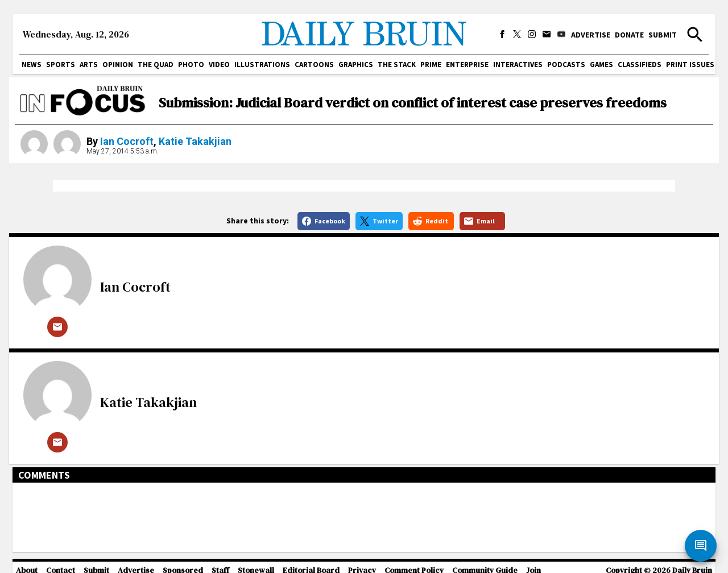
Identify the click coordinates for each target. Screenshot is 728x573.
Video (219, 65)
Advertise (591, 35)
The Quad (156, 65)
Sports (61, 65)
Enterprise (467, 65)
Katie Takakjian (195, 141)
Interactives (518, 65)
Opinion (118, 65)
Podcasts (566, 65)
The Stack (397, 65)
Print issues (690, 65)
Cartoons (314, 65)
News (32, 65)
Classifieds (640, 65)
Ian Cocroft (127, 141)
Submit (663, 35)
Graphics (356, 65)
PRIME (431, 65)
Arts (89, 65)
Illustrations (262, 65)
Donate (629, 35)
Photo (191, 65)
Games (601, 65)
